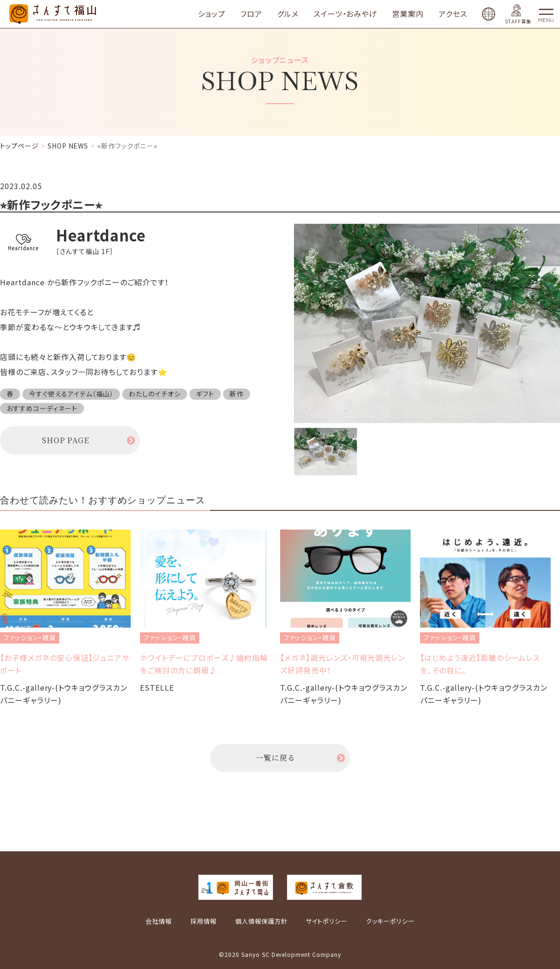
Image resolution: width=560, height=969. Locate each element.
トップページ (19, 146)
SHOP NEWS (68, 146)
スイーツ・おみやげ (346, 14)
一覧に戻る (276, 758)
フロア (251, 14)
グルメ (288, 14)
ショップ (212, 14)
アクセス (453, 14)
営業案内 (408, 14)
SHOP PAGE (66, 440)
